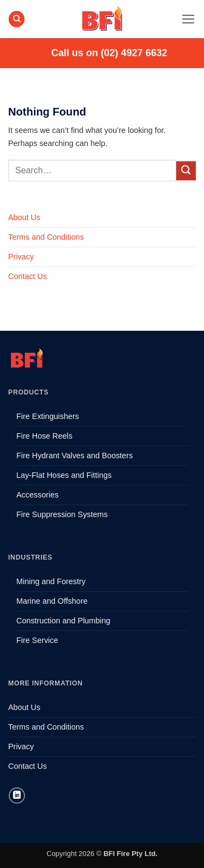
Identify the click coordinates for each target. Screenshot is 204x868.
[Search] (17, 19)
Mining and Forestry (51, 581)
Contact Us (27, 276)
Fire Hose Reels (44, 436)
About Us (24, 217)
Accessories (38, 495)
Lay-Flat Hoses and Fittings (64, 475)
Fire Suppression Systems (62, 514)
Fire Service (37, 640)
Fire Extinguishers (48, 416)
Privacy (21, 257)
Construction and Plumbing (63, 621)
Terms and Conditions (46, 237)
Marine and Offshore (52, 601)
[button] (188, 19)
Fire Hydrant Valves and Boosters (75, 456)
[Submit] (186, 171)
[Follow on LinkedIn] (17, 796)
